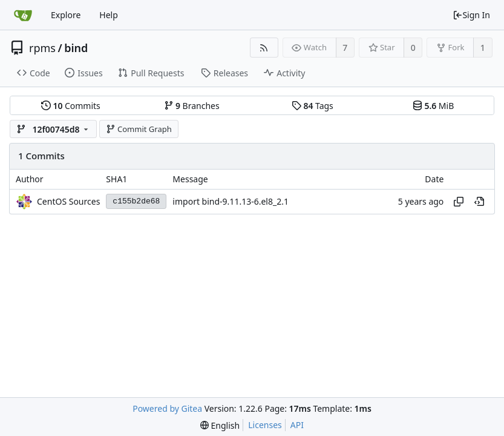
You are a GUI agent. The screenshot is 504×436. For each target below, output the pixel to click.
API (297, 425)
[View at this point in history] (479, 202)
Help (109, 15)
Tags (313, 106)
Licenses (265, 425)
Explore (66, 15)
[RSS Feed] (264, 48)
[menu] (220, 425)
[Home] (23, 15)
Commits (71, 106)
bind (76, 48)
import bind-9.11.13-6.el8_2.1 (231, 201)
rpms (42, 48)
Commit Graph (139, 129)
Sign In (471, 15)
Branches (192, 106)
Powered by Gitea (167, 408)
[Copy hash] (459, 202)
